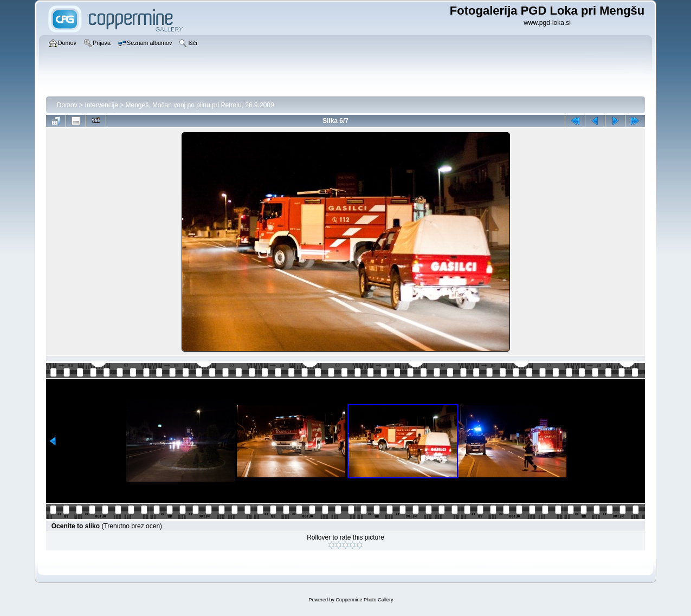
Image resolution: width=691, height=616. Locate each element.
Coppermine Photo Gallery (364, 600)
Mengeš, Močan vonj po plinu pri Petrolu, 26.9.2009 (200, 105)
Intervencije (101, 105)
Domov (67, 105)
